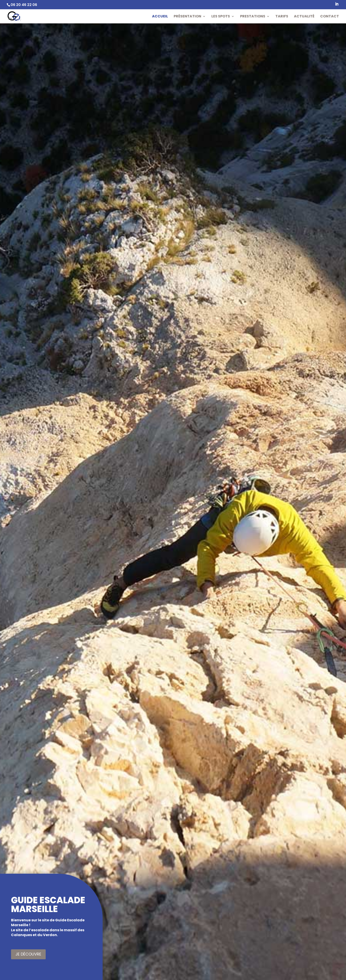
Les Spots (221, 17)
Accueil (160, 17)
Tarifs (282, 17)
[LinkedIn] (337, 5)
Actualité (304, 17)
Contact (330, 17)
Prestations (253, 17)
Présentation (187, 17)
